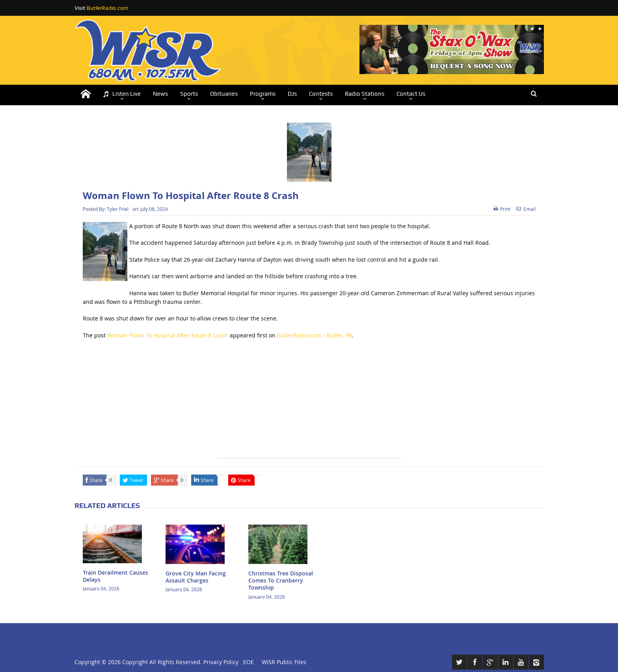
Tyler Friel (118, 209)
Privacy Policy (221, 662)
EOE (247, 662)
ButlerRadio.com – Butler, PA (315, 335)
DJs (292, 94)
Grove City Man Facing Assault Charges (196, 577)
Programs (263, 94)
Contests (321, 94)
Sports (189, 94)
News (160, 94)
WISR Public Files (284, 662)
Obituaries (224, 94)
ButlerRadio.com (107, 8)
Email (526, 209)
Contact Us (411, 94)
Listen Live (122, 94)
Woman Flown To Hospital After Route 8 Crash (168, 335)
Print (502, 209)
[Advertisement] (309, 403)
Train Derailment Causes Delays (115, 576)
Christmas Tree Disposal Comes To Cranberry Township (281, 580)
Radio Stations (365, 94)
